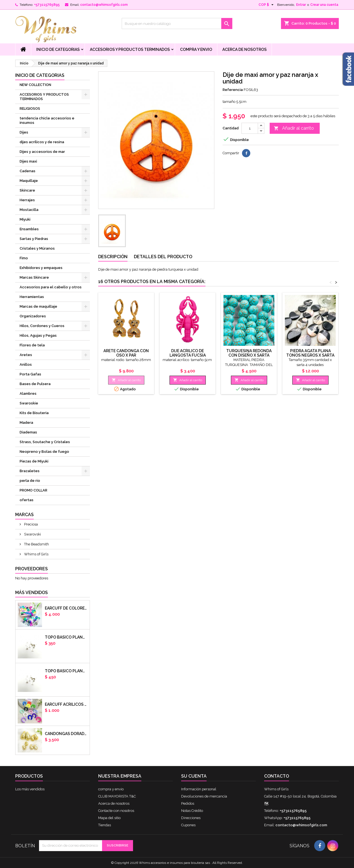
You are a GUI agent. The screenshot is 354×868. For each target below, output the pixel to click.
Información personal (199, 789)
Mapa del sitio (109, 818)
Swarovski (32, 534)
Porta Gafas (30, 374)
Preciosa (31, 524)
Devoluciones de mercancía (204, 796)
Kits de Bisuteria (34, 413)
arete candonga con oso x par (126, 353)
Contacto (277, 776)
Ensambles (29, 229)
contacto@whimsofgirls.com (104, 5)
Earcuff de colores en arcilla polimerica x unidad (66, 608)
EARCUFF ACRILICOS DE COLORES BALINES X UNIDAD (66, 704)
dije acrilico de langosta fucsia (188, 353)
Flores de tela (32, 345)
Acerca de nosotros (244, 49)
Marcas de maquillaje (38, 306)
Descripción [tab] (113, 257)
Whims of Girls (36, 554)
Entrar (301, 5)
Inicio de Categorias (58, 49)
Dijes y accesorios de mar (42, 152)
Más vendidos (32, 593)
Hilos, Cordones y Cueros (42, 326)
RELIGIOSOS (30, 108)
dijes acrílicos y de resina (42, 142)
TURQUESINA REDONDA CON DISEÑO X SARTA (249, 353)
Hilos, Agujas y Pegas (38, 335)
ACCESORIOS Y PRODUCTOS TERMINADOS (130, 49)
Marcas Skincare (34, 277)
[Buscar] (177, 23)
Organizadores (33, 316)
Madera (26, 423)
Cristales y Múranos (37, 248)
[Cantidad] (250, 128)
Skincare (27, 190)
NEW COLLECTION (35, 85)
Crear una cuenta (324, 5)
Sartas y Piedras (34, 239)
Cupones (188, 825)
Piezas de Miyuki (34, 461)
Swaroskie (29, 403)
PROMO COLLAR (33, 490)
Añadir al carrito (294, 128)
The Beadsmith (36, 544)
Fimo (24, 258)
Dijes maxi (28, 161)
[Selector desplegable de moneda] (267, 5)
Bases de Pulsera (35, 384)
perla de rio (30, 481)
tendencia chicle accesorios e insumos (47, 120)
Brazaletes (30, 471)
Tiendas (105, 825)
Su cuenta (194, 776)
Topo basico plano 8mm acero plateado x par (66, 671)
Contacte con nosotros (116, 811)
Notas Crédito (192, 811)
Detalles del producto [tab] (163, 257)
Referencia (233, 90)
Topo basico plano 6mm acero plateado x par (66, 637)
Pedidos (188, 803)
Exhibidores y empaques (41, 268)
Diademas (28, 432)
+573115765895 (47, 5)
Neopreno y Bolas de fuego (44, 452)
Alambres (28, 394)
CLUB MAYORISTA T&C (117, 796)
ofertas (27, 500)
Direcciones (191, 818)
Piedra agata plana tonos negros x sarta (310, 353)
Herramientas (32, 297)
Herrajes (27, 200)
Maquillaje (29, 181)
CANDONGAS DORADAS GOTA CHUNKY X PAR (66, 734)
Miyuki (25, 219)
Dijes (24, 132)
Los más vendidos (30, 789)
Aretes (26, 355)
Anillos (26, 364)
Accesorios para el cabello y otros (51, 287)
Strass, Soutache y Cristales (45, 442)
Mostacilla (29, 210)
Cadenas (28, 171)
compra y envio (196, 49)
